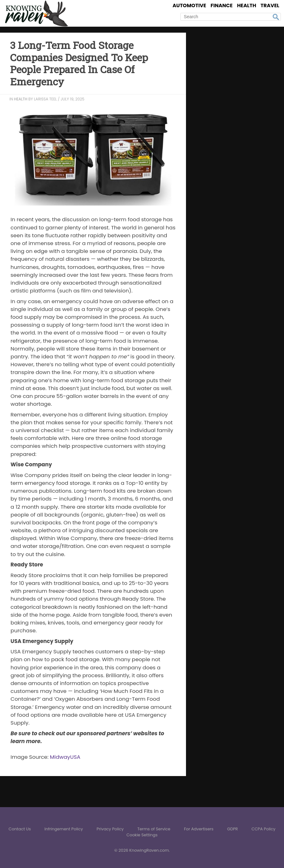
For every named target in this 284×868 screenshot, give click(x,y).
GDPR (232, 829)
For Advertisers (199, 829)
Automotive (189, 5)
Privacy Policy (110, 829)
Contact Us (20, 829)
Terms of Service (154, 829)
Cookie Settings (142, 835)
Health (246, 5)
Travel (270, 5)
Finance (221, 5)
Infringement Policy (64, 829)
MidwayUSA (65, 757)
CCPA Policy (264, 829)
